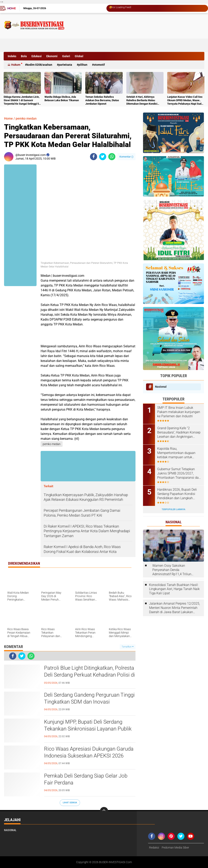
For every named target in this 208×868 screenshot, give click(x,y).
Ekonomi (52, 56)
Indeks (12, 56)
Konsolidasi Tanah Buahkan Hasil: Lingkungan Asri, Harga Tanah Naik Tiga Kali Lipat (174, 589)
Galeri (66, 56)
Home (12, 8)
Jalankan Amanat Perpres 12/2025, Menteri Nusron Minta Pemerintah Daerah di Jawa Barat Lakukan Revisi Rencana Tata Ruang (174, 608)
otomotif (99, 65)
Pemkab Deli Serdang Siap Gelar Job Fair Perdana (86, 779)
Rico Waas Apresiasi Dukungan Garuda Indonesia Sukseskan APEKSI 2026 (89, 752)
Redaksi (154, 848)
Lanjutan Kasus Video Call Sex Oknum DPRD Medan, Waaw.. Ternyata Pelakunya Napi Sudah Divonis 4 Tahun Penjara (186, 100)
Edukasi (37, 56)
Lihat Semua (70, 803)
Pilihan (83, 65)
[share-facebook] (94, 157)
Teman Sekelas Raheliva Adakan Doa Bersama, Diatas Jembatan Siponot (102, 100)
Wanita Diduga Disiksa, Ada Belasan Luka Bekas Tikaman (62, 99)
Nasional (161, 387)
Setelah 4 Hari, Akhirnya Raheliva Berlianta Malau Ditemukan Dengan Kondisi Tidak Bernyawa (142, 100)
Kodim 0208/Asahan (39, 65)
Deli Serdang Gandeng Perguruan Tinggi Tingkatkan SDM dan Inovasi (89, 698)
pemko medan (26, 119)
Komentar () (126, 157)
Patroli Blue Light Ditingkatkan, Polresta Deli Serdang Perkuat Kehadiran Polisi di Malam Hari (89, 675)
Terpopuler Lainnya (173, 509)
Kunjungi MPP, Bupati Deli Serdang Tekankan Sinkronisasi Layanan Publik (88, 725)
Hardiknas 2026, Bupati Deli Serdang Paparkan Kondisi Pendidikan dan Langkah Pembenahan (177, 494)
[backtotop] (104, 811)
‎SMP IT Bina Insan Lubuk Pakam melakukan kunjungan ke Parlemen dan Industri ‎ (179, 412)
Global (79, 56)
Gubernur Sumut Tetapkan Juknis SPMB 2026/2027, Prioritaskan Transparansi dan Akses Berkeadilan (179, 473)
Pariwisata (65, 65)
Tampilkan (128, 647)
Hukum (16, 65)
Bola (24, 56)
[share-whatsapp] (112, 157)
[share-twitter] (103, 157)
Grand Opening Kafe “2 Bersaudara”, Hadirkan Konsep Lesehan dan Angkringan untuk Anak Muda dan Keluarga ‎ (179, 432)
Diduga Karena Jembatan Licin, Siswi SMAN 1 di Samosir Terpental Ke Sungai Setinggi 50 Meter (22, 100)
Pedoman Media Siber (175, 848)
